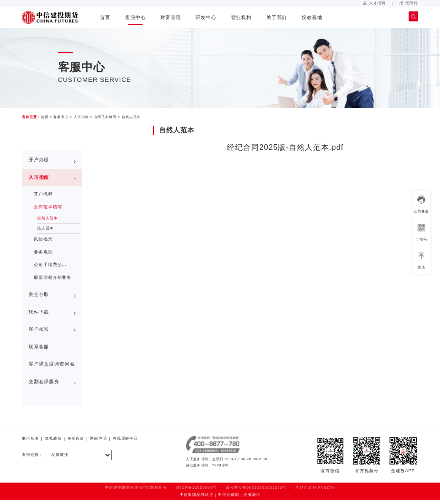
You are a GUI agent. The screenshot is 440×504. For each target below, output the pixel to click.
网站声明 (98, 439)
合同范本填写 (105, 117)
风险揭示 (43, 239)
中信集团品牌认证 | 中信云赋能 (210, 495)
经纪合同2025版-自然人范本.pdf (285, 147)
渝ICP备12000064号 (196, 488)
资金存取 (39, 294)
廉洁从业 (30, 439)
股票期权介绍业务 (53, 277)
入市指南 (81, 117)
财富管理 (171, 17)
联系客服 (39, 347)
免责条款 (76, 439)
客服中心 (136, 17)
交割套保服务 (44, 381)
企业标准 (252, 495)
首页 (105, 17)
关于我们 (277, 17)
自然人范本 (131, 117)
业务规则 (43, 252)
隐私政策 (53, 439)
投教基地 (312, 17)
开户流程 (43, 194)
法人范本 (46, 228)
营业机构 (242, 17)
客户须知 (39, 329)
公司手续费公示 (50, 265)
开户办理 (39, 160)
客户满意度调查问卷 (52, 364)
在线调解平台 (125, 439)
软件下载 (39, 312)
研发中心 (206, 17)
